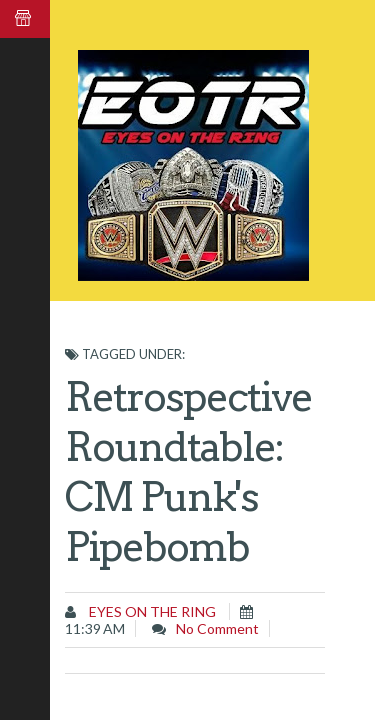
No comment (217, 628)
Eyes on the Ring (151, 611)
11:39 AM (95, 628)
